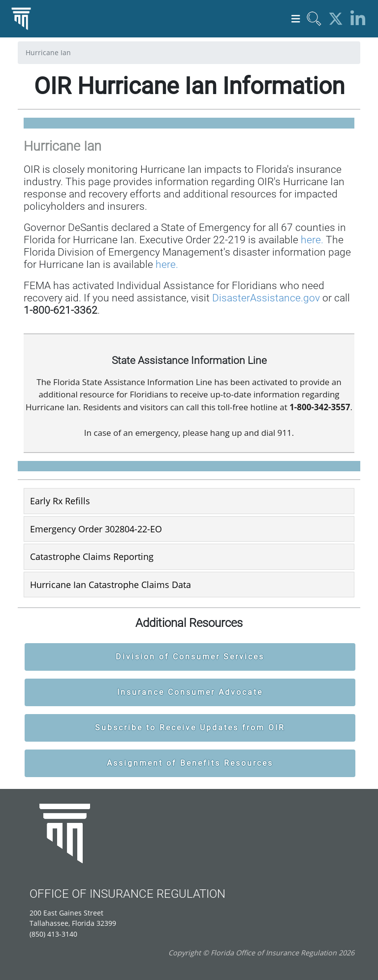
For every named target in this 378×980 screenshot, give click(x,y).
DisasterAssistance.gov (266, 298)
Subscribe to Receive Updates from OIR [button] (190, 728)
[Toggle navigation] (296, 19)
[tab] (189, 501)
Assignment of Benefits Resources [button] (190, 763)
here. (312, 240)
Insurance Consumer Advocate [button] (190, 692)
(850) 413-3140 (53, 934)
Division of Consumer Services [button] (190, 657)
